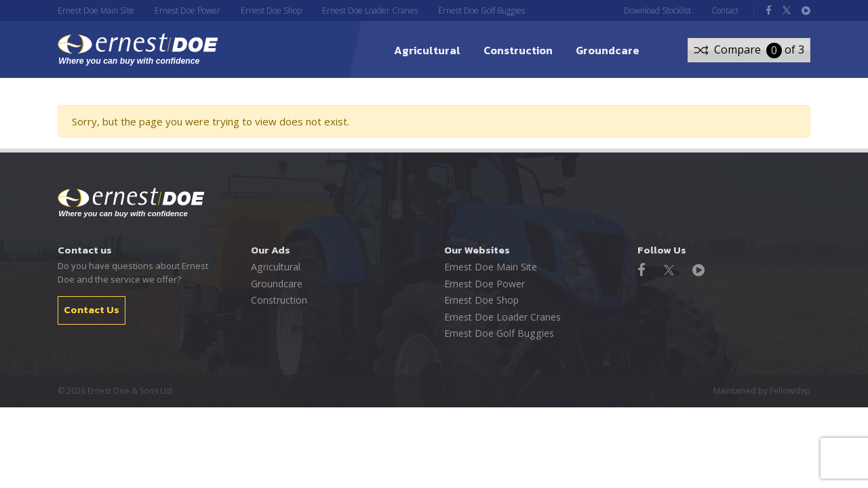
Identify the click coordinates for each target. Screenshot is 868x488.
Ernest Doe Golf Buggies (481, 11)
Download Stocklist (657, 11)
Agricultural (427, 50)
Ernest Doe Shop (271, 11)
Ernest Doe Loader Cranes (370, 11)
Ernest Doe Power (188, 11)
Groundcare (608, 50)
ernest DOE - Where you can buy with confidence (141, 49)
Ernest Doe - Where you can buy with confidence (131, 203)
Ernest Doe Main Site (96, 11)
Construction (518, 50)
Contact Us (92, 309)
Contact (725, 11)
